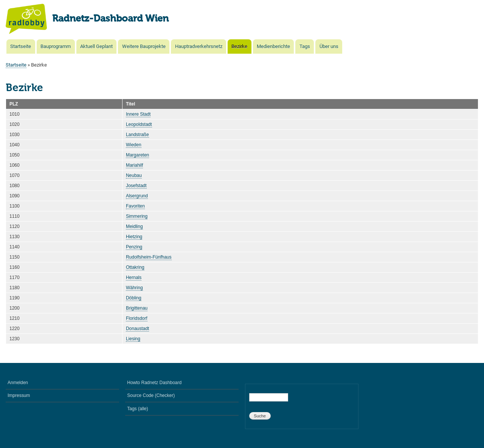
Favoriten (135, 206)
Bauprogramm (56, 46)
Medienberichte (273, 46)
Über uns (329, 46)
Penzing (134, 247)
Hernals (134, 277)
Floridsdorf (137, 318)
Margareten (137, 155)
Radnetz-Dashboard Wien (110, 19)
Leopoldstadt (139, 124)
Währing (134, 288)
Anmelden (18, 383)
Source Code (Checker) (151, 395)
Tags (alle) (137, 409)
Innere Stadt (138, 114)
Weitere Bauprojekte (144, 46)
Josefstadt (136, 186)
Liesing (133, 339)
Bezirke (239, 46)
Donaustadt (137, 329)
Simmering (137, 216)
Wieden (134, 145)
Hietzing (134, 237)
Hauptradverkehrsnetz (199, 46)
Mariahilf (134, 165)
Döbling (134, 298)
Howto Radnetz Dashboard (154, 383)
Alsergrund (137, 196)
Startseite (21, 46)
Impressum (19, 395)
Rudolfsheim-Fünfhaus (149, 257)
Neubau (134, 175)
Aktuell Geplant (96, 46)
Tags (305, 46)
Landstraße (137, 135)
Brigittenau (137, 308)
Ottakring (135, 267)
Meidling (134, 226)
